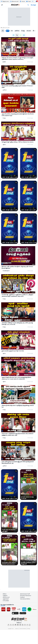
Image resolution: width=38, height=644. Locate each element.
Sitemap (29, 629)
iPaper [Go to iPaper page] (29, 1)
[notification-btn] (36, 1)
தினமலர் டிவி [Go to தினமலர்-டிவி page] (14, 1)
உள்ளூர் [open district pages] (33, 5)
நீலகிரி (4, 62)
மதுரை (4, 145)
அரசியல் (5, 90)
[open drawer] (2, 5)
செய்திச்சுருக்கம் (6, 271)
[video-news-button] (2, 55)
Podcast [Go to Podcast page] (22, 1)
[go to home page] (15, 5)
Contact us (17, 629)
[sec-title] (19, 605)
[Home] (1, 28)
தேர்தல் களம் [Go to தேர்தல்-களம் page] (5, 1)
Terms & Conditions (23, 629)
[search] (28, 5)
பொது (4, 118)
